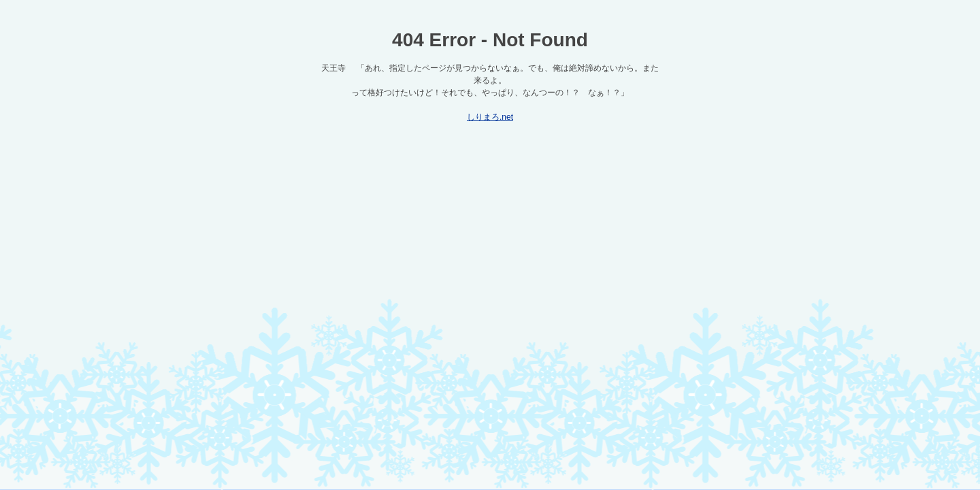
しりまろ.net (490, 117)
